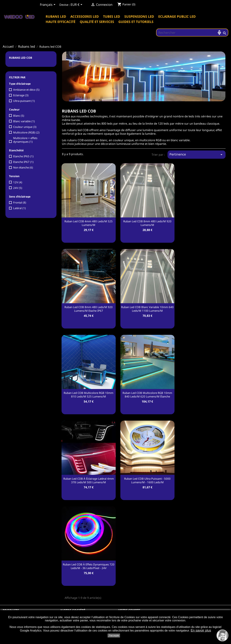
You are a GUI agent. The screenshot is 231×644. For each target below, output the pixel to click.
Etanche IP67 (23, 162)
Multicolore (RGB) (26, 132)
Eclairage (21, 95)
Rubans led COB (21, 58)
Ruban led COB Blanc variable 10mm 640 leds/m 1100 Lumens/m (147, 309)
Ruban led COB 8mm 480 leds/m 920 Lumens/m (147, 223)
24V (18, 188)
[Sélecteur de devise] (77, 5)
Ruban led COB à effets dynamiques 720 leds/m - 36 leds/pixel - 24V (89, 566)
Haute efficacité (61, 22)
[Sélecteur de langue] (48, 5)
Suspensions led (139, 16)
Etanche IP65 (23, 156)
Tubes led (112, 16)
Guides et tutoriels (136, 22)
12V (18, 182)
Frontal (20, 202)
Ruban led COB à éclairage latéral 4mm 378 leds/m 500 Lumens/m (89, 480)
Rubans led (56, 16)
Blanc (19, 116)
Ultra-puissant (24, 101)
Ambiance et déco (26, 90)
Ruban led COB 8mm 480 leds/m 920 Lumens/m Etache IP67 (89, 309)
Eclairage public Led (177, 16)
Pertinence (197, 154)
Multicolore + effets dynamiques (25, 140)
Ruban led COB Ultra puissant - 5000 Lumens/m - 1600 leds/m (147, 480)
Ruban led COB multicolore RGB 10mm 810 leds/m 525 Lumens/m (89, 395)
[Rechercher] (192, 33)
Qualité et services (97, 22)
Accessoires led (85, 16)
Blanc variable (24, 121)
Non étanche (23, 167)
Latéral (19, 208)
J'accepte (114, 636)
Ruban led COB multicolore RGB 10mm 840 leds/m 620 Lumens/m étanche (147, 395)
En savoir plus (201, 630)
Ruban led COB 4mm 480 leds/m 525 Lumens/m (89, 223)
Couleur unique (25, 127)
